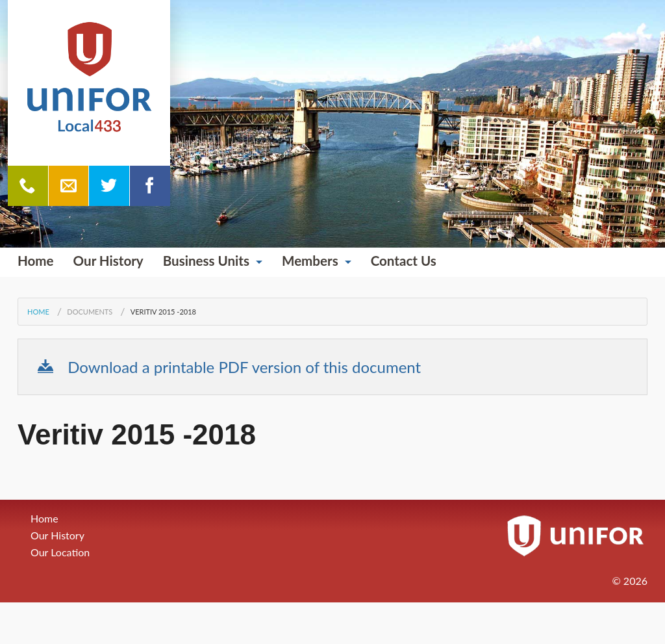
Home (36, 261)
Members (310, 261)
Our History (108, 261)
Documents (90, 312)
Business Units (206, 261)
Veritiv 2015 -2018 (163, 312)
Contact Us (404, 261)
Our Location (60, 552)
